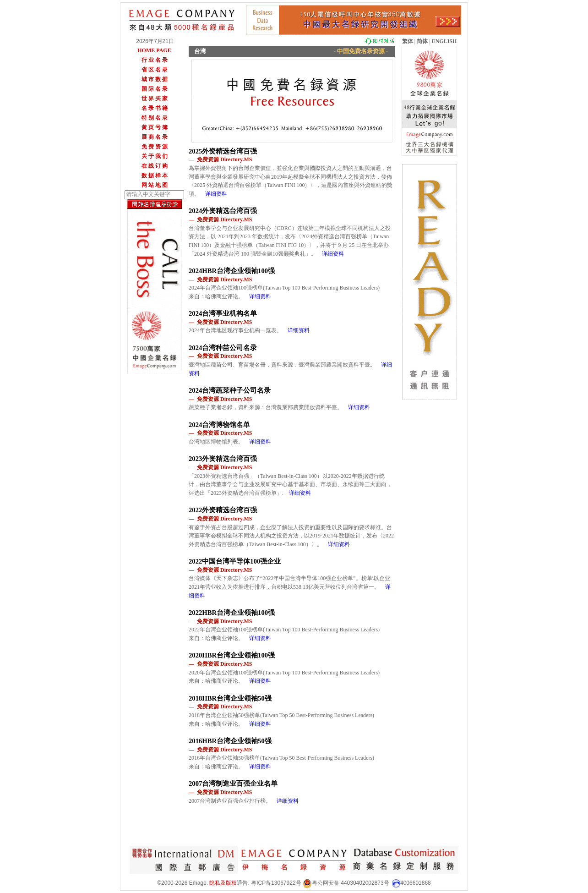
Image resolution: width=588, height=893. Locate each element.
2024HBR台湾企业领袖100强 (232, 271)
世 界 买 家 (155, 99)
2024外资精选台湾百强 (223, 211)
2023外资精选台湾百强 (223, 459)
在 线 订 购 (155, 166)
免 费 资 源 (155, 147)
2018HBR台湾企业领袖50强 (230, 698)
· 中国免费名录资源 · (361, 51)
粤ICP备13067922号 (276, 883)
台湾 (200, 51)
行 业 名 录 (155, 60)
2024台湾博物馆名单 (219, 425)
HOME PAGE (154, 50)
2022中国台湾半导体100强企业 (235, 561)
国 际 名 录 (155, 89)
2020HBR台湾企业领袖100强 (232, 655)
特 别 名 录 (155, 118)
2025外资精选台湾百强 (223, 151)
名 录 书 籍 (155, 108)
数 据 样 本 (155, 175)
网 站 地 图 (155, 185)
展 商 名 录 (155, 137)
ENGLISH (444, 41)
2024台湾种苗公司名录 (223, 348)
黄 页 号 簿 (155, 127)
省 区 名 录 (155, 70)
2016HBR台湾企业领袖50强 (230, 741)
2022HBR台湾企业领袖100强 (232, 613)
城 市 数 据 (155, 79)
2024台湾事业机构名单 (223, 313)
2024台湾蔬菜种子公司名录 (230, 390)
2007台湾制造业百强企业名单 (233, 783)
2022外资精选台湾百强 (223, 510)
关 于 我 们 (155, 156)
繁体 (408, 41)
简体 (422, 41)
